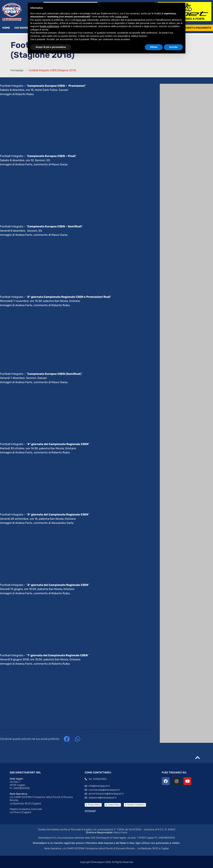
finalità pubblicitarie (49, 26)
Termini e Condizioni (136, 805)
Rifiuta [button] (154, 47)
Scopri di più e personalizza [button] (51, 47)
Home (6, 28)
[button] (67, 739)
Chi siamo (23, 28)
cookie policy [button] (121, 17)
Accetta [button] (173, 47)
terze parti (81, 20)
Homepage (17, 70)
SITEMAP (90, 811)
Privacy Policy (94, 805)
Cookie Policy (114, 805)
